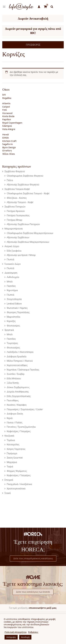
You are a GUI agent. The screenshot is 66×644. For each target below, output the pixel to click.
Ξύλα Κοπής (13, 383)
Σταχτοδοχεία (14, 299)
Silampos (7, 126)
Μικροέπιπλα (14, 317)
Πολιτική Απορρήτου (16, 632)
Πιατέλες (11, 286)
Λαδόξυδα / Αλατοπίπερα (20, 352)
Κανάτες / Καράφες (17, 405)
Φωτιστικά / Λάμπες (17, 308)
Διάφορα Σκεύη (15, 414)
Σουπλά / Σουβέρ (16, 374)
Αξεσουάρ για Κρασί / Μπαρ (21, 255)
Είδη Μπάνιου (14, 378)
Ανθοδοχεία (13, 277)
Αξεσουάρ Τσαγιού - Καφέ (20, 202)
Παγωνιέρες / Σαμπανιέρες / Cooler (25, 409)
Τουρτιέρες (12, 343)
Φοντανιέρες (13, 326)
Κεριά (10, 418)
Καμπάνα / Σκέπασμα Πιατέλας (23, 370)
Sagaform (7, 144)
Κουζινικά (9, 436)
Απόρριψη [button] (11, 637)
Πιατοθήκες (13, 400)
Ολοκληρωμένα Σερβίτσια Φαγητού (25, 176)
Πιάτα (10, 180)
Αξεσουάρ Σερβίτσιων (18, 237)
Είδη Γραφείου (14, 251)
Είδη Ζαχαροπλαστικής (19, 396)
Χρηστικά (9, 330)
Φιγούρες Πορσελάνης (18, 312)
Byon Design (9, 147)
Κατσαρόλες (13, 444)
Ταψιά (10, 466)
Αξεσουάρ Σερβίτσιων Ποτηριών (23, 224)
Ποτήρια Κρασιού (16, 211)
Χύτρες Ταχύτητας (16, 449)
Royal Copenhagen (12, 123)
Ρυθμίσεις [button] (33, 632)
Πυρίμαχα (12, 453)
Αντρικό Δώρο (12, 246)
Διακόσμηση (11, 273)
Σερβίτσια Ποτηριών (15, 206)
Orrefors (7, 150)
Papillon (7, 119)
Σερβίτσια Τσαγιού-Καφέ (17, 189)
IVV (4, 95)
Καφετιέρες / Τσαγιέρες (19, 431)
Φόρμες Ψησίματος (17, 471)
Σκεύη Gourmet (15, 458)
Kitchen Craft (9, 141)
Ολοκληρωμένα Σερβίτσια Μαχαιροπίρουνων (30, 233)
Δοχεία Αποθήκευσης (18, 392)
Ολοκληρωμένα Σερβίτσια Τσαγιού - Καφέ (28, 193)
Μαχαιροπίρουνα (14, 228)
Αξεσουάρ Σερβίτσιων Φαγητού (23, 184)
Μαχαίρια (12, 462)
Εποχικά (9, 480)
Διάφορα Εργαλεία (17, 356)
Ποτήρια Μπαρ (14, 220)
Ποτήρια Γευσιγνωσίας (18, 215)
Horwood (7, 113)
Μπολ (10, 281)
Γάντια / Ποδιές (15, 422)
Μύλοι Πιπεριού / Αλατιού (20, 361)
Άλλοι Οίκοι (9, 154)
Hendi (6, 134)
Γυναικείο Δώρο (13, 264)
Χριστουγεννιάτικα (16, 488)
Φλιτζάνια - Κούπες (17, 198)
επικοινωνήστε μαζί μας (43, 608)
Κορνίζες (11, 321)
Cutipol (6, 107)
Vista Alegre (9, 129)
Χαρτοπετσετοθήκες (17, 365)
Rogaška (7, 98)
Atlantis (6, 103)
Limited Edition (14, 304)
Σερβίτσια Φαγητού (15, 171)
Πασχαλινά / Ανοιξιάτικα (19, 484)
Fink (5, 110)
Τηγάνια (11, 440)
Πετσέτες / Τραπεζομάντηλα (21, 427)
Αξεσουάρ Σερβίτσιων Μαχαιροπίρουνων (28, 242)
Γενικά (8, 493)
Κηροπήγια (12, 290)
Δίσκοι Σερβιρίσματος (18, 387)
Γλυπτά (10, 259)
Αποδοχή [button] (25, 637)
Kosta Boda (8, 116)
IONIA (6, 138)
